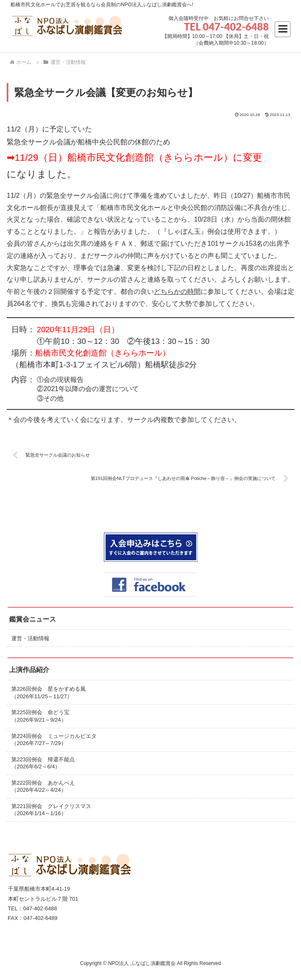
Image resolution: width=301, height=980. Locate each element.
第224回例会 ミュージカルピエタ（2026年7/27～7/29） (54, 740)
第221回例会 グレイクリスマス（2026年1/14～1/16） (51, 810)
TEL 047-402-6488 (226, 27)
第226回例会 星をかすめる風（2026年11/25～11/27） (48, 693)
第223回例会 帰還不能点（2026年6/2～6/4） (43, 763)
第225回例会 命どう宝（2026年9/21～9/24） (40, 716)
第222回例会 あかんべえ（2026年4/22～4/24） (43, 787)
